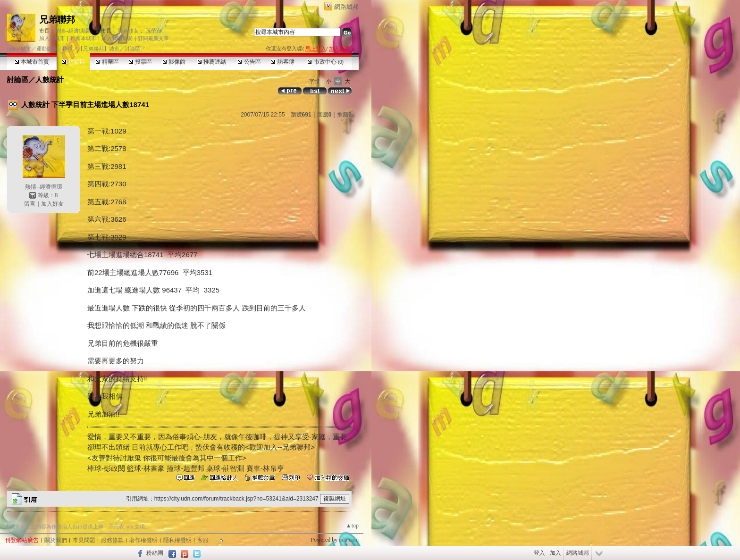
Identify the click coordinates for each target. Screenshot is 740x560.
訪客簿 (282, 62)
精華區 (107, 62)
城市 (26, 49)
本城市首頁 (32, 62)
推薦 (344, 115)
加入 (555, 553)
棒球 (67, 49)
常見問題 (84, 540)
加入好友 (52, 204)
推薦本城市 (83, 38)
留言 (30, 204)
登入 (539, 553)
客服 (203, 540)
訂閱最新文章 (153, 38)
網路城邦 (346, 7)
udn (11, 49)
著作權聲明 (143, 540)
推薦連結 (212, 62)
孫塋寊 (154, 31)
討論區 (73, 62)
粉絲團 (155, 553)
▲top (352, 526)
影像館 (174, 62)
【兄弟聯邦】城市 (99, 49)
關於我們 (56, 540)
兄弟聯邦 (57, 20)
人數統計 (50, 79)
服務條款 (112, 540)
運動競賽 (47, 49)
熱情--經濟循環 (72, 31)
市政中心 (325, 62)
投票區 (140, 62)
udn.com (349, 540)
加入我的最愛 (117, 38)
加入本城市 (52, 38)
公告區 (249, 62)
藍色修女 (128, 31)
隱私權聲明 (177, 540)
